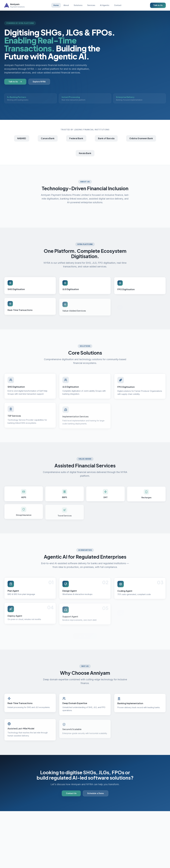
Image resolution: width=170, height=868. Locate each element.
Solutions (78, 5)
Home (56, 5)
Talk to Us (158, 5)
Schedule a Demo (96, 795)
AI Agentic (105, 5)
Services (91, 5)
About (66, 5)
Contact (118, 5)
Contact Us (71, 795)
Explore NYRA (39, 82)
